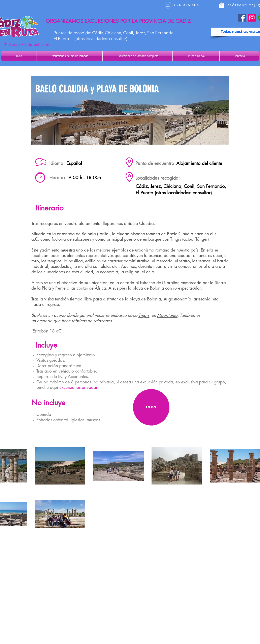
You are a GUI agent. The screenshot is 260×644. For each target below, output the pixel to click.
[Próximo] (223, 110)
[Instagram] (252, 18)
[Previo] (37, 110)
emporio (45, 321)
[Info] (151, 407)
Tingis (144, 315)
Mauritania (167, 315)
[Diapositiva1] (130, 138)
